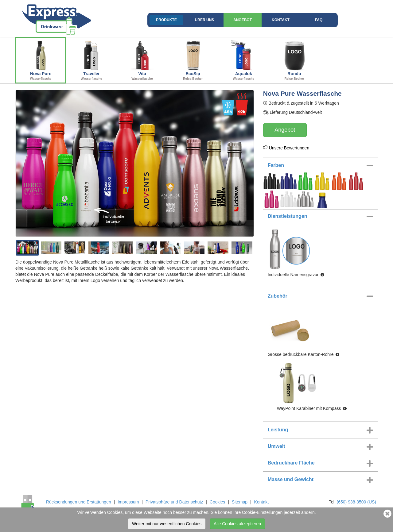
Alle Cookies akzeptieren (237, 524)
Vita (142, 60)
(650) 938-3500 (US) (356, 502)
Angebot (243, 20)
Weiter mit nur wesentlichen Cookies (167, 524)
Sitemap (240, 502)
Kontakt (281, 20)
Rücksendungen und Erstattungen (79, 502)
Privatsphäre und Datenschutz (174, 502)
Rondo (294, 60)
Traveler (91, 60)
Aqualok (244, 60)
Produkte (166, 20)
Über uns (205, 20)
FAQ (319, 20)
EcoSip (193, 60)
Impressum (128, 502)
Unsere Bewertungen (289, 148)
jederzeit (292, 512)
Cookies (218, 502)
